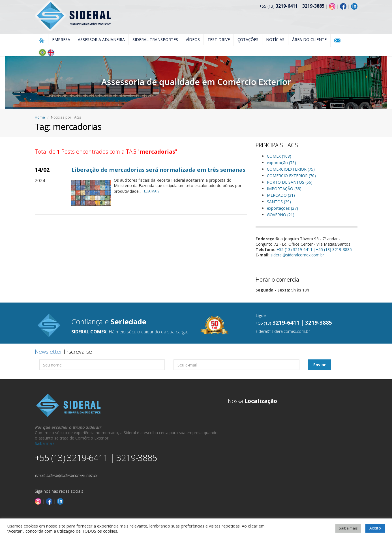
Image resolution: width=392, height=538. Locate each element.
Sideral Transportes (155, 39)
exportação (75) (281, 163)
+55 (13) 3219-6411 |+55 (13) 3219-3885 (314, 249)
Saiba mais (45, 443)
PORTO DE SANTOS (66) (290, 182)
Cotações (248, 40)
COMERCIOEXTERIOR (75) (291, 169)
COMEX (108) (279, 156)
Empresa (61, 39)
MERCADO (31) (281, 195)
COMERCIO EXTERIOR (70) (291, 176)
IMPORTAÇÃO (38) (284, 189)
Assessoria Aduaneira (101, 39)
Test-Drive (219, 39)
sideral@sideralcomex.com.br (297, 255)
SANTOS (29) (279, 202)
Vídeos (193, 39)
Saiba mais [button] (348, 528)
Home (40, 117)
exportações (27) (282, 208)
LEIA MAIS (153, 191)
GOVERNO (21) (281, 215)
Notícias (275, 39)
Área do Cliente (309, 39)
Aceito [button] (375, 528)
